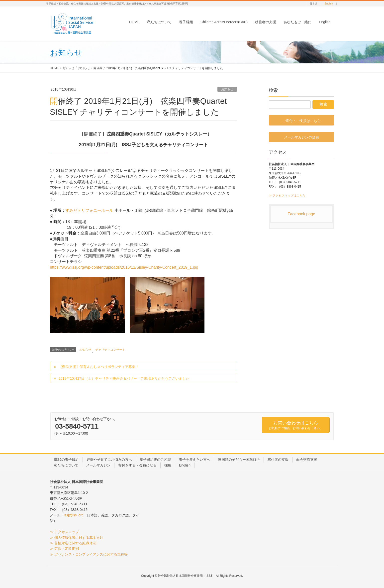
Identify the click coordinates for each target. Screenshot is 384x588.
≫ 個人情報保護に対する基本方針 (77, 538)
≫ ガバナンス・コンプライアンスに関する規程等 (89, 554)
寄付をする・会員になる (137, 465)
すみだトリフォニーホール (90, 210)
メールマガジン (98, 465)
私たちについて (66, 465)
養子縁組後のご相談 (155, 460)
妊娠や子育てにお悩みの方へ (109, 460)
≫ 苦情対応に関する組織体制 (73, 543)
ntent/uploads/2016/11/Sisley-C (123, 267)
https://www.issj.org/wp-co (73, 267)
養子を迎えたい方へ (194, 460)
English (329, 4)
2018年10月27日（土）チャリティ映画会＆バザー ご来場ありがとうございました (124, 378)
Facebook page (301, 214)
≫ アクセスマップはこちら (287, 196)
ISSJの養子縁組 (66, 460)
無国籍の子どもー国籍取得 (239, 460)
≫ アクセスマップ (64, 532)
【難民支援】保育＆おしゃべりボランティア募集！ (99, 367)
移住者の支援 (278, 460)
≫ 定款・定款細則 (64, 549)
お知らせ (227, 89)
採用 (168, 465)
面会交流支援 (307, 460)
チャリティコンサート (110, 350)
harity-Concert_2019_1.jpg (175, 267)
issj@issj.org (74, 515)
